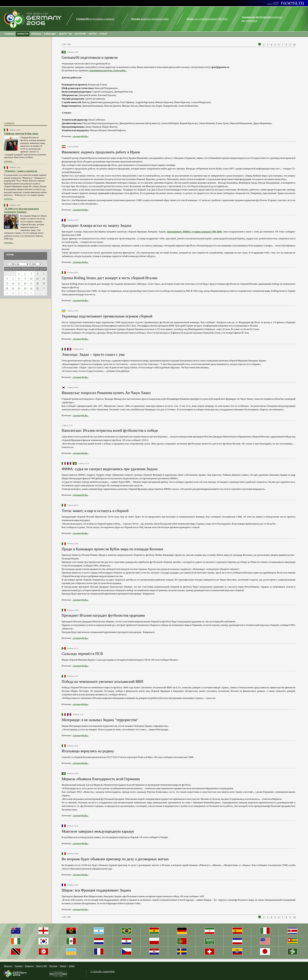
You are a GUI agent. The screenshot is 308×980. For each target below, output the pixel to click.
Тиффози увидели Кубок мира (21, 133)
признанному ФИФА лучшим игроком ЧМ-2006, (195, 232)
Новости (8, 966)
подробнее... (9, 161)
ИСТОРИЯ (80, 34)
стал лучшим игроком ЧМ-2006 (207, 19)
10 (31, 278)
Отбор (72, 966)
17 (31, 283)
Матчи (63, 966)
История (53, 966)
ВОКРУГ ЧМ (65, 34)
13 (7, 283)
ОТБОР (104, 34)
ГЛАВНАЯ (9, 34)
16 (25, 283)
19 (44, 283)
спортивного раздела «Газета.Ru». (108, 70)
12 (44, 278)
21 (13, 288)
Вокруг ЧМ (41, 966)
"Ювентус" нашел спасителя (21, 171)
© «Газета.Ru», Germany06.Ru (103, 971)
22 (19, 288)
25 (37, 288)
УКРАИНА (36, 34)
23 (25, 288)
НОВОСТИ (23, 34)
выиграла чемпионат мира (150, 19)
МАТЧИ (93, 34)
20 (7, 288)
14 (13, 283)
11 (38, 278)
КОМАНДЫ (50, 34)
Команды (29, 966)
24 (31, 288)
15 (19, 283)
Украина (18, 966)
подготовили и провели (95, 19)
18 (37, 283)
